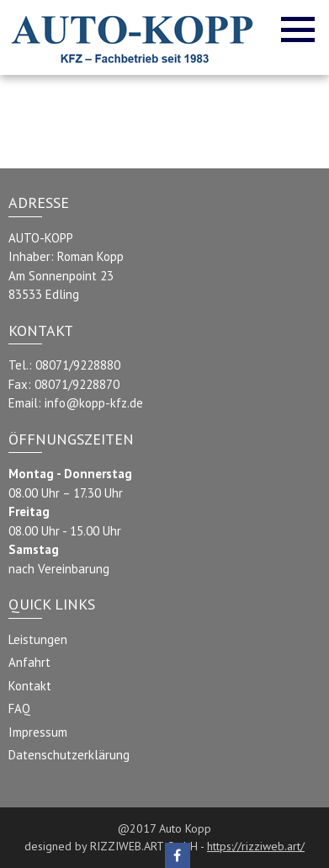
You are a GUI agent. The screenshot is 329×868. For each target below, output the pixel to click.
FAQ (19, 708)
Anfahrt (29, 662)
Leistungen (38, 639)
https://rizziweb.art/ (256, 846)
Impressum (38, 732)
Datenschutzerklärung (69, 755)
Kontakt (30, 686)
